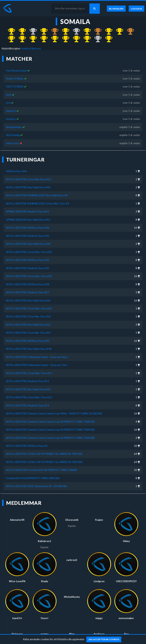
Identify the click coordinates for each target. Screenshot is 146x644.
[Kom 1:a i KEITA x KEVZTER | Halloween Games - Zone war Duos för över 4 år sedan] (31, 39)
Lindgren (99, 581)
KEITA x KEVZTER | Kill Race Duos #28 (28, 284)
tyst (8, 103)
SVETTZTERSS (15, 87)
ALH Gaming (13, 135)
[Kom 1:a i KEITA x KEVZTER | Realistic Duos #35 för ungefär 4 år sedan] (64, 32)
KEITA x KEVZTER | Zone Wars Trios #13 (29, 397)
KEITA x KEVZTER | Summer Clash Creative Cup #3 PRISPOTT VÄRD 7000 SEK (50, 422)
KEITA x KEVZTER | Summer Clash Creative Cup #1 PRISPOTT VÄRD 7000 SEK (50, 438)
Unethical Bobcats (31, 48)
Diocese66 (72, 520)
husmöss (11, 119)
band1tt (17, 618)
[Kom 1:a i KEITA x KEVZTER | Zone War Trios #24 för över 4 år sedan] (118, 32)
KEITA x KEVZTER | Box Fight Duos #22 (28, 325)
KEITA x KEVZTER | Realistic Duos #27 (28, 292)
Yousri (44, 618)
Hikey (126, 541)
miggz (99, 618)
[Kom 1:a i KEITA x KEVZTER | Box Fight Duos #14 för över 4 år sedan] (75, 39)
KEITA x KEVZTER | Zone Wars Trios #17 (29, 373)
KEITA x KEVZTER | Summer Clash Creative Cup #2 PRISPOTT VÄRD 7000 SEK (50, 430)
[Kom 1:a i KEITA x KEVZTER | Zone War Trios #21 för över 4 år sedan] (10, 39)
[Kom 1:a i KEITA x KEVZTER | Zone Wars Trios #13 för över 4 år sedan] (85, 39)
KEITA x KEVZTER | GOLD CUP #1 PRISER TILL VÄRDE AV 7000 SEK (44, 462)
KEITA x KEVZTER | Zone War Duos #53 (29, 179)
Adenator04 (17, 520)
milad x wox (13, 143)
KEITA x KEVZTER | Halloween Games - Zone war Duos (37, 357)
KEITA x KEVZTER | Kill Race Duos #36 (28, 228)
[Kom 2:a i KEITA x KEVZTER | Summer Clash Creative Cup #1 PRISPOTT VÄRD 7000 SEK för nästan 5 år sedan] (96, 39)
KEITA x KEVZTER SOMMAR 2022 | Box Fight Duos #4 (37, 195)
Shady (44, 581)
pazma (44, 634)
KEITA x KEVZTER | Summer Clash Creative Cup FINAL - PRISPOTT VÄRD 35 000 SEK (54, 413)
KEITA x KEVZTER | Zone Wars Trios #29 (29, 276)
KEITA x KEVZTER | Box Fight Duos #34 (28, 244)
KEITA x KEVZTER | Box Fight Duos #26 (28, 301)
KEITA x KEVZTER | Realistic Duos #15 (28, 381)
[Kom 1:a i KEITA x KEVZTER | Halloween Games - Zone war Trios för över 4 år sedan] (42, 39)
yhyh (9, 95)
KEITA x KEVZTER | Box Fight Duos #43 (28, 187)
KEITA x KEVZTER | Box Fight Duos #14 (28, 389)
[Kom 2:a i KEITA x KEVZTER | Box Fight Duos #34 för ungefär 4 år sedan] (75, 32)
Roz (126, 634)
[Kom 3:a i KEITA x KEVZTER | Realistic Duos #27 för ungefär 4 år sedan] (96, 32)
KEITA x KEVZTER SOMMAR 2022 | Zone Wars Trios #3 (38, 204)
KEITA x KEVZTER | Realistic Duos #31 (28, 268)
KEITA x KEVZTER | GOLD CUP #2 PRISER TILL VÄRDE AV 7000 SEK (44, 454)
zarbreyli (72, 560)
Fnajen (99, 520)
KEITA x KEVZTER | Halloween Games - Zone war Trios (37, 365)
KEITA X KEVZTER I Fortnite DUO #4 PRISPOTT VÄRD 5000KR (42, 470)
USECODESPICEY (126, 581)
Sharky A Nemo (15, 79)
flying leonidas (14, 127)
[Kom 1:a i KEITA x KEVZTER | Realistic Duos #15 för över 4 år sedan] (64, 39)
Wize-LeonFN (17, 581)
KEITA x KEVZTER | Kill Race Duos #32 (28, 260)
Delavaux (17, 634)
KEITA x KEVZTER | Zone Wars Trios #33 (29, 252)
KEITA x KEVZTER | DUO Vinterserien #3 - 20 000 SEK (36, 486)
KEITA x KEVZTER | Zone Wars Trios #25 (29, 308)
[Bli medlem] (116, 9)
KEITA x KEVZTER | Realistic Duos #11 (28, 405)
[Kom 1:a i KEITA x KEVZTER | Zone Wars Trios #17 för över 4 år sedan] (53, 39)
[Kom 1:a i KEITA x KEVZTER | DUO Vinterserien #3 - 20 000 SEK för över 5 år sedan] (107, 39)
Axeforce (99, 634)
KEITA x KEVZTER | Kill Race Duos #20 (28, 341)
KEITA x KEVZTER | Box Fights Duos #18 (29, 349)
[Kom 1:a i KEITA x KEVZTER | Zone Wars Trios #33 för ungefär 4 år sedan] (85, 32)
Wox (72, 634)
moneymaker (126, 618)
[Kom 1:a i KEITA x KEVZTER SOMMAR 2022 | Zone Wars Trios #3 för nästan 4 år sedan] (42, 32)
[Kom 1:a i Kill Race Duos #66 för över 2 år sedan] (10, 32)
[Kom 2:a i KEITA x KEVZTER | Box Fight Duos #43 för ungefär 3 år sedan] (31, 32)
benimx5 (11, 111)
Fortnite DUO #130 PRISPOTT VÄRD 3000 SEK (33, 478)
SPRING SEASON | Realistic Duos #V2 (28, 211)
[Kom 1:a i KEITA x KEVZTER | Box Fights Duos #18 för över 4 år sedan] (20, 39)
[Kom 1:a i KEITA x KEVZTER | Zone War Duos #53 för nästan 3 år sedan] (20, 32)
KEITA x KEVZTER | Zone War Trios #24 (28, 316)
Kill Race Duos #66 (17, 171)
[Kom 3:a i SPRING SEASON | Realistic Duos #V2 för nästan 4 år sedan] (53, 32)
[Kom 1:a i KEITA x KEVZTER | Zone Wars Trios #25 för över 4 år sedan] (107, 32)
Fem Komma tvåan (16, 71)
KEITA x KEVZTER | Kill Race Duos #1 (27, 446)
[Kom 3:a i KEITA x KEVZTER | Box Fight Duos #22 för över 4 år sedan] (129, 32)
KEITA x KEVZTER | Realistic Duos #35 (28, 236)
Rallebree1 (44, 541)
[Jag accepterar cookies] (104, 639)
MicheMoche (72, 597)
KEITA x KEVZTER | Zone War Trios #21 (28, 333)
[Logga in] (136, 9)
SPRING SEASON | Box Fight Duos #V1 (28, 220)
